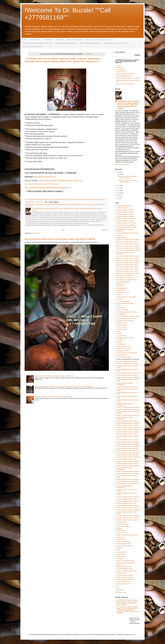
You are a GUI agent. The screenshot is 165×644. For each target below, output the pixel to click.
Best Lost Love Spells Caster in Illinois (127, 267)
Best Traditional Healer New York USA (116, 43)
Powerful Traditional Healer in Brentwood (128, 407)
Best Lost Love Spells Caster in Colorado (128, 250)
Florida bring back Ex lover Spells (126, 318)
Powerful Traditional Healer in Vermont (127, 506)
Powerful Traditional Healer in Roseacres (128, 479)
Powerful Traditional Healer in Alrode (127, 375)
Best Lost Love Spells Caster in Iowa (127, 271)
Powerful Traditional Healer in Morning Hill (128, 451)
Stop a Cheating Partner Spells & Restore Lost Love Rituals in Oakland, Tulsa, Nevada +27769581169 (60, 239)
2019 (119, 198)
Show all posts (88, 54)
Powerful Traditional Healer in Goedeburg (128, 428)
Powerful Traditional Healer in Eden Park (128, 415)
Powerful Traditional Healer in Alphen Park (129, 373)
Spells (118, 550)
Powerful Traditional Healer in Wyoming (128, 520)
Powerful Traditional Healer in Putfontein (128, 471)
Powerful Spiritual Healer (124, 357)
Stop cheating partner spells (125, 569)
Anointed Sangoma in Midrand (125, 214)
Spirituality (120, 559)
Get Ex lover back (122, 327)
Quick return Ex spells (123, 526)
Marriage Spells (121, 344)
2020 (119, 196)
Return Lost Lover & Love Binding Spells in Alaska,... (128, 181)
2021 (119, 193)
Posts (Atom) (36, 233)
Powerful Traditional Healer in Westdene (128, 516)
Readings (119, 529)
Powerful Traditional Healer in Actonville (39, 204)
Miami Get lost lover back (124, 349)
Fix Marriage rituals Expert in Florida (127, 312)
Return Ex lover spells (123, 541)
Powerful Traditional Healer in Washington (128, 510)
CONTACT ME (48, 40)
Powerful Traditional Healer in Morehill (127, 448)
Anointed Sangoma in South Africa (126, 223)
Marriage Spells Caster (123, 346)
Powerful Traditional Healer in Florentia (128, 425)
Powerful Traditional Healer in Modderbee (128, 446)
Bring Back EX (121, 291)
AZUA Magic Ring (122, 237)
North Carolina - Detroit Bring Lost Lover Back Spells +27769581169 (54, 376)
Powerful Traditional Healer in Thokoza (128, 501)
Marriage (119, 342)
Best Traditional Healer (123, 282)
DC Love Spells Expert (123, 301)
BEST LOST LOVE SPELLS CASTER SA (99, 40)
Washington (120, 590)
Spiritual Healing (121, 556)
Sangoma (119, 548)
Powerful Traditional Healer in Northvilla (128, 455)
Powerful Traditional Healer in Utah (126, 503)
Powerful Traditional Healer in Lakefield (128, 432)
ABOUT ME (60, 40)
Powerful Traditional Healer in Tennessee (128, 497)
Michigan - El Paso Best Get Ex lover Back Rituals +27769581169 (53, 397)
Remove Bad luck (122, 531)
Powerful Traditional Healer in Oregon (127, 464)
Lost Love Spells (121, 336)
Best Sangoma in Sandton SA (125, 278)
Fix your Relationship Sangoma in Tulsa (128, 316)
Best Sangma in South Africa (125, 275)
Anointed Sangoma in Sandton (125, 221)
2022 (119, 191)
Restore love (120, 537)
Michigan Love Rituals (123, 351)
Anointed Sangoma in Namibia (125, 216)
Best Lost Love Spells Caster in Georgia (128, 260)
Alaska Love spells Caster (124, 206)
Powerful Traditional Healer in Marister (127, 440)
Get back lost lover (122, 325)
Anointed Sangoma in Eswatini (125, 210)
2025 (119, 172)
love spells (120, 340)
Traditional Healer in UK (123, 582)
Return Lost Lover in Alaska (124, 546)
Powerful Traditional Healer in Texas (127, 499)
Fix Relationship (121, 314)
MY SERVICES (35, 40)
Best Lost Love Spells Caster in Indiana (128, 269)
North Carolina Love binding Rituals (127, 353)
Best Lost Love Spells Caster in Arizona (128, 244)
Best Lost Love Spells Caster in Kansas (128, 273)
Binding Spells (121, 284)
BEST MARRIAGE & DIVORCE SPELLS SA (38, 43)
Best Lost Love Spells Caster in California (128, 248)
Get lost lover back (122, 329)
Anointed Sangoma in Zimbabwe (126, 225)
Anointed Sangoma (122, 208)
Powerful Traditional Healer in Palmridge (128, 466)
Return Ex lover (121, 539)
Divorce (119, 305)
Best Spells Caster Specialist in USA (127, 280)
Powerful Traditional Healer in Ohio (126, 459)
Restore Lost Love (122, 533)
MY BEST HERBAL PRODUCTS (66, 43)
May (120, 174)
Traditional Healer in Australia (125, 575)
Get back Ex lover (122, 323)
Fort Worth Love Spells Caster (125, 321)
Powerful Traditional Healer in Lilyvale (127, 434)
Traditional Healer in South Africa (126, 579)
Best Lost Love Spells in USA (33, 47)
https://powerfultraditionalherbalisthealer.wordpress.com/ (42, 184)
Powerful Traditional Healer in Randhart (128, 474)
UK (118, 586)
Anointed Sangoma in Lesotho (125, 212)
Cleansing (119, 299)
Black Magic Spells (122, 288)
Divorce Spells (121, 308)
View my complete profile (122, 165)
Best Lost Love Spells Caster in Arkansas (128, 246)
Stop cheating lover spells (124, 567)
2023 (119, 188)
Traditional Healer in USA (124, 584)
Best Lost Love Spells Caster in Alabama (128, 239)
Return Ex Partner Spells (124, 544)
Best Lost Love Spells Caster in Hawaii (128, 263)
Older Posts (105, 230)
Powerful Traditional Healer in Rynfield (127, 482)
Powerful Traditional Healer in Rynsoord (128, 484)
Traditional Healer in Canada (125, 577)
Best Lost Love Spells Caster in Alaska (127, 242)
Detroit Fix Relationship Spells (125, 303)
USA (118, 588)
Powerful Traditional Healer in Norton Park (128, 457)
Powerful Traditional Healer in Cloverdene (128, 409)
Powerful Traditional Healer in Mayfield (127, 442)
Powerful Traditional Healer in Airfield (127, 361)
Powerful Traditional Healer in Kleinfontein (128, 430)
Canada (119, 295)
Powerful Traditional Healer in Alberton (127, 364)
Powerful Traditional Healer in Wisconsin (128, 518)
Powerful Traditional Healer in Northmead (128, 453)
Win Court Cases (121, 592)
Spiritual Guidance (122, 552)
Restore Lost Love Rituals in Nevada (127, 535)
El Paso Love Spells (122, 310)
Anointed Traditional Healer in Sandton (127, 233)
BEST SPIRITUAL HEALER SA (90, 43)
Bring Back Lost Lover (123, 293)
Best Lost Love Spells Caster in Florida (128, 258)
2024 (119, 186)
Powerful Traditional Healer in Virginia (127, 508)
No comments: (40, 202)
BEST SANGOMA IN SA (75, 40)
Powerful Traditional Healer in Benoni (81, 204)
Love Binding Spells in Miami (125, 338)
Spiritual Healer (121, 554)
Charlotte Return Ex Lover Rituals (126, 297)
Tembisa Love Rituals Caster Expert (127, 571)
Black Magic (120, 286)
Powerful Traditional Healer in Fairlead (127, 421)
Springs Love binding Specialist (125, 561)
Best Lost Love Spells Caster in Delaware (128, 256)
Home (25, 40)
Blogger (134, 635)
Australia (119, 235)
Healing (119, 334)
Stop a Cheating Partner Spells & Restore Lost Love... (128, 177)
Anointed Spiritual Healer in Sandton (127, 227)
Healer (119, 331)
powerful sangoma (122, 355)
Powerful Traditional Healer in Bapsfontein (61, 204)
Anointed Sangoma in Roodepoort (126, 219)
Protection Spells (121, 522)
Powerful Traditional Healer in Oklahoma (128, 461)
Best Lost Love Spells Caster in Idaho (127, 265)
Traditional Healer (122, 573)
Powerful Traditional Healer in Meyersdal (128, 444)
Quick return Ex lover (123, 524)
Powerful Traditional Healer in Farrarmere (128, 423)
